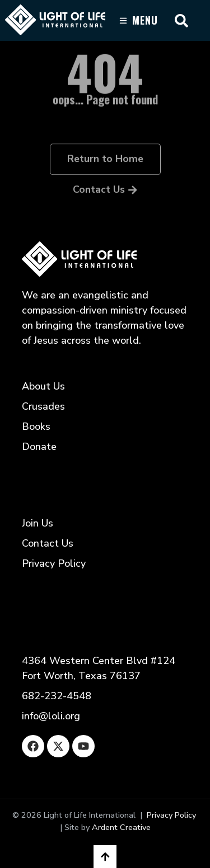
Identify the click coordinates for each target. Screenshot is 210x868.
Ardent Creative (121, 827)
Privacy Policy (171, 815)
